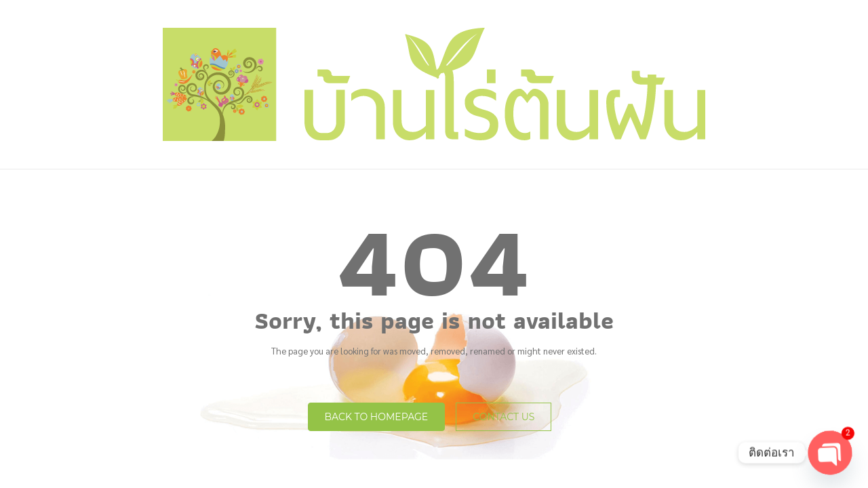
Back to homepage (377, 417)
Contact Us (504, 417)
